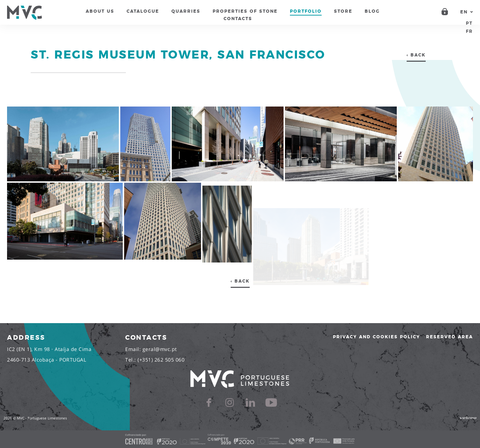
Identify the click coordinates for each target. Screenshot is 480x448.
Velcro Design (468, 418)
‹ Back (416, 55)
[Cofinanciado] (240, 439)
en (464, 12)
